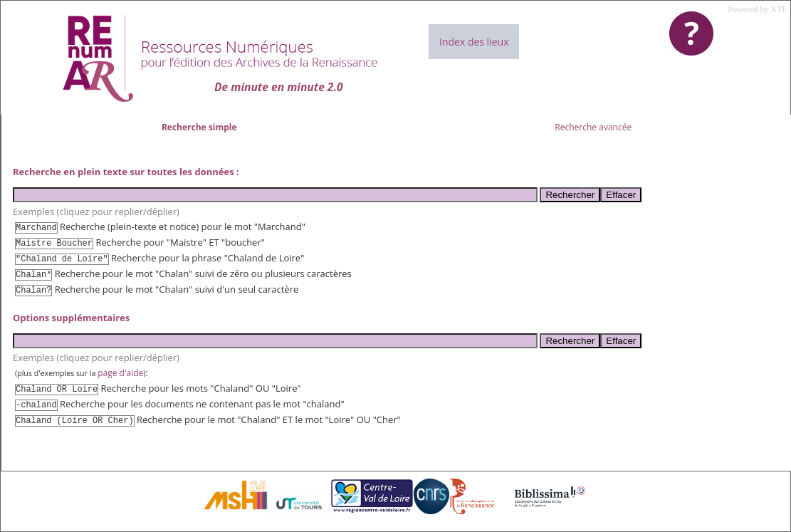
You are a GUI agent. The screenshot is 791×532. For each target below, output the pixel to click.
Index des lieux (474, 42)
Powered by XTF (757, 9)
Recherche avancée (593, 127)
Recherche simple (199, 127)
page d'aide (120, 373)
